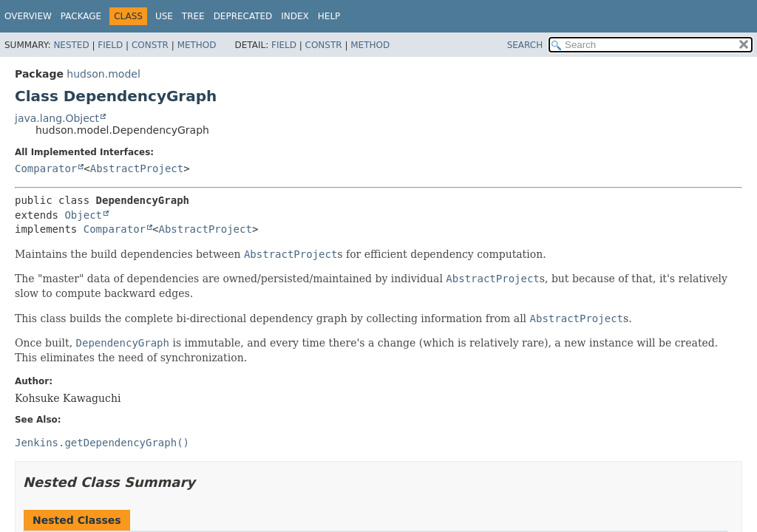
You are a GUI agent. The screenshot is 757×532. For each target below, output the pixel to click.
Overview (28, 16)
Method (197, 45)
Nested (71, 45)
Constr (150, 45)
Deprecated (243, 16)
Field (110, 45)
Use (164, 16)
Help (329, 16)
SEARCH (525, 45)
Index (295, 16)
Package (81, 16)
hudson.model (103, 74)
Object (83, 215)
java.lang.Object (57, 118)
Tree (193, 16)
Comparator (46, 168)
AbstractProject (137, 168)
